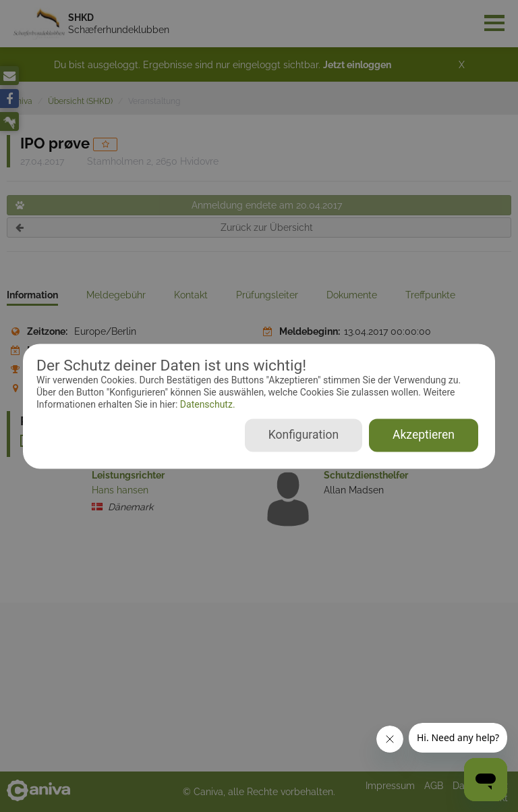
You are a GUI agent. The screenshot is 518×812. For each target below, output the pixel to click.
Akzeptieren (424, 435)
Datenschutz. (206, 405)
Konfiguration (304, 435)
